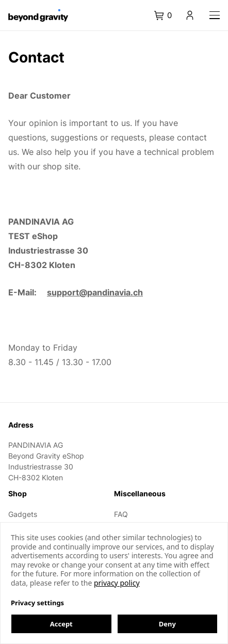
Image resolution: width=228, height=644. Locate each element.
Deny (167, 624)
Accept (61, 624)
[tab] (168, 15)
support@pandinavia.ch (95, 292)
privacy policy (117, 583)
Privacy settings (37, 603)
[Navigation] (215, 15)
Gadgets (23, 514)
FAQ (121, 514)
